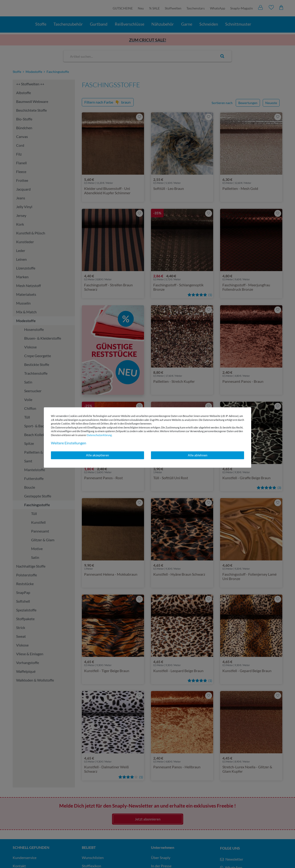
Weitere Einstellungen (69, 443)
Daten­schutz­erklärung (99, 435)
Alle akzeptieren (97, 455)
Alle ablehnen (198, 455)
